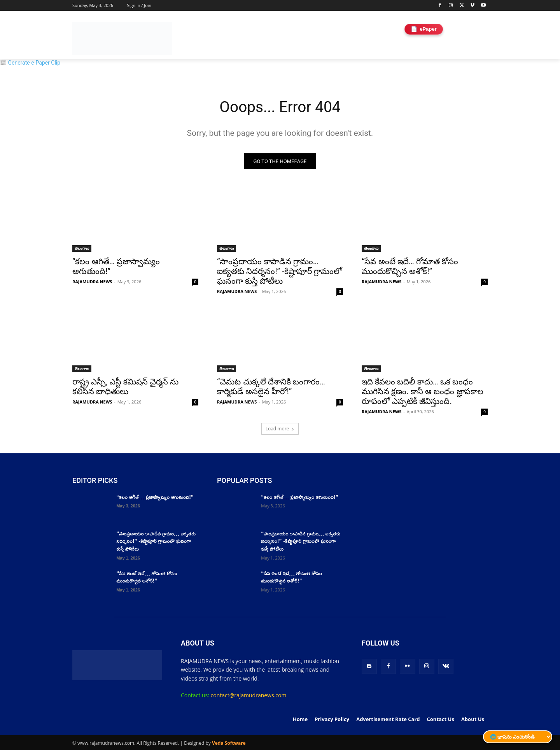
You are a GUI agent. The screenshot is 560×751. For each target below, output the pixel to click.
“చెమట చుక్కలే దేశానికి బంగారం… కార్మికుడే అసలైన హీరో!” (271, 387)
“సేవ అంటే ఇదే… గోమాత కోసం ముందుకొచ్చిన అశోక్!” (410, 267)
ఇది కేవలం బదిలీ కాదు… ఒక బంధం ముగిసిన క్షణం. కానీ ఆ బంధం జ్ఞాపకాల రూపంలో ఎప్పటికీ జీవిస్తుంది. (423, 392)
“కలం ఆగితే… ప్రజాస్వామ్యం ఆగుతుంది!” (155, 497)
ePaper (423, 29)
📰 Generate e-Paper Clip (30, 63)
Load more (280, 429)
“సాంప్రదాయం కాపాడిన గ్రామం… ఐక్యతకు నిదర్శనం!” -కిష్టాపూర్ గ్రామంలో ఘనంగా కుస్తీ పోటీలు (280, 272)
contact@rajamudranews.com (249, 696)
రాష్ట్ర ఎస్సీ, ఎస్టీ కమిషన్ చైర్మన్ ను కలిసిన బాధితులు (125, 387)
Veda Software (229, 744)
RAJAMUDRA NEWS (92, 282)
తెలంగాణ (82, 249)
